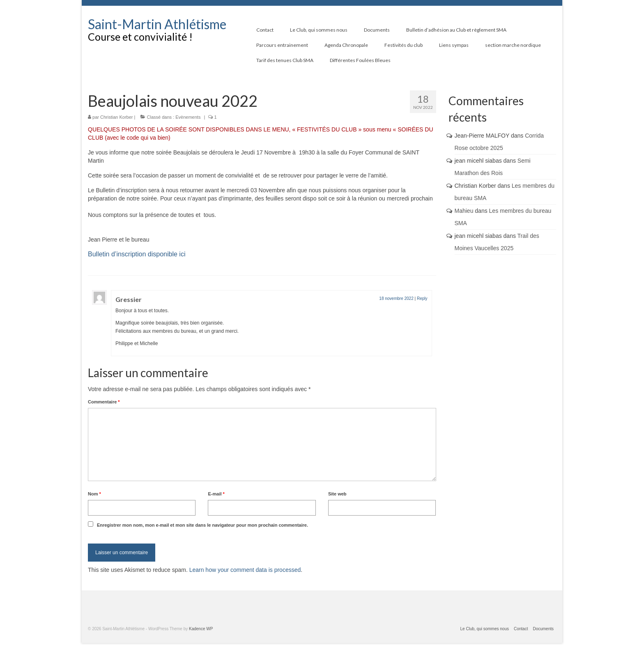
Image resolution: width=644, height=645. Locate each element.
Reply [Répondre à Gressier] (422, 298)
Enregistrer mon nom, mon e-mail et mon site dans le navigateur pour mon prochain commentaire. (202, 525)
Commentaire (104, 402)
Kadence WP (201, 629)
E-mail (216, 494)
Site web (337, 494)
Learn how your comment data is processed (245, 570)
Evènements (188, 117)
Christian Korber (116, 117)
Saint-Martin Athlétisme (157, 24)
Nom (94, 494)
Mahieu (464, 211)
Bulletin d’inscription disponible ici (137, 254)
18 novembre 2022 (396, 298)
